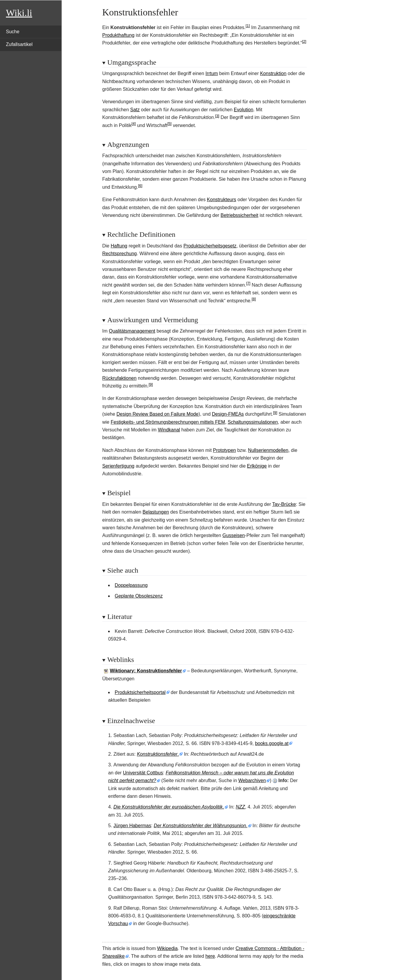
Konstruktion (273, 73)
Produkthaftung (118, 35)
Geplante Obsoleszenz (139, 596)
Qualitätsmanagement (132, 331)
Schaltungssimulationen (253, 422)
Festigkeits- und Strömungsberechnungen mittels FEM (168, 422)
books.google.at (272, 743)
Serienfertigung (118, 466)
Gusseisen (234, 535)
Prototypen (225, 450)
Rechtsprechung (120, 254)
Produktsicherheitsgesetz (210, 246)
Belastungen (156, 512)
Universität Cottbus (143, 773)
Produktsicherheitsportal (140, 692)
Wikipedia (167, 948)
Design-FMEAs (228, 414)
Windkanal (169, 430)
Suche (13, 32)
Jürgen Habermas (132, 826)
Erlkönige (257, 466)
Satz (135, 110)
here (210, 956)
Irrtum (212, 73)
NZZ (240, 807)
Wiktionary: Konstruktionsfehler (146, 671)
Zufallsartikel (19, 44)
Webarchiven (252, 780)
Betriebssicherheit (239, 215)
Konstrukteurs (222, 200)
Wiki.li (19, 13)
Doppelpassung (131, 585)
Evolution (244, 110)
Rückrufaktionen (119, 378)
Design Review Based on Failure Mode (158, 414)
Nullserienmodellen (268, 450)
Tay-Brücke (284, 504)
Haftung (119, 246)
